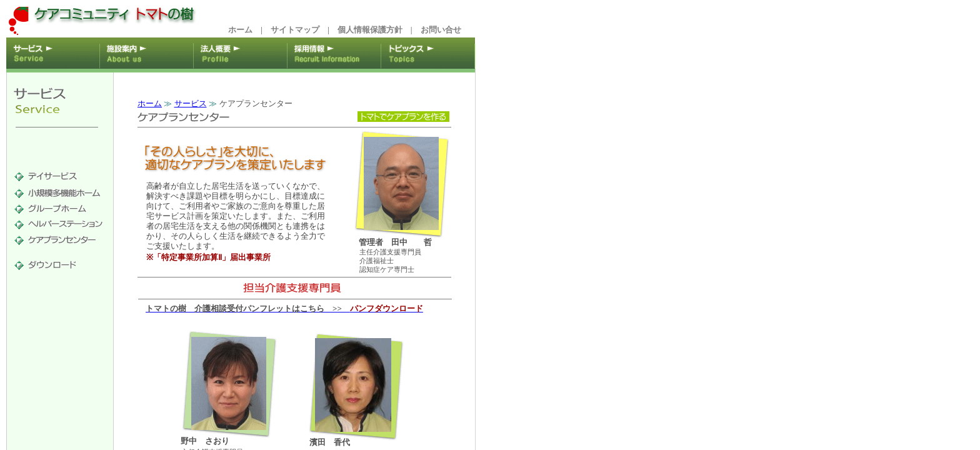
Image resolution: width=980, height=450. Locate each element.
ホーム (240, 30)
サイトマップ (295, 30)
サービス (191, 103)
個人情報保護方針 (370, 30)
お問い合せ (441, 30)
